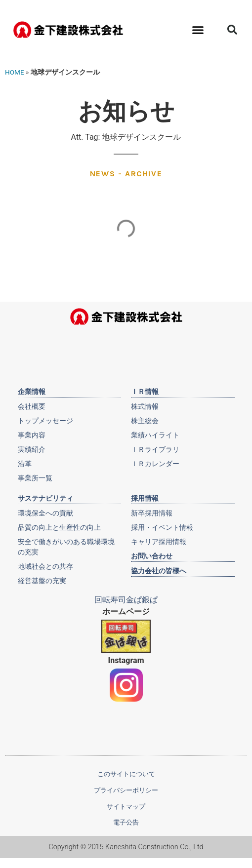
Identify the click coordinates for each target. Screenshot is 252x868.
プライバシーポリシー (126, 790)
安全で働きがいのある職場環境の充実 (66, 547)
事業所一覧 (35, 478)
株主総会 (145, 421)
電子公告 (126, 822)
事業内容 (32, 435)
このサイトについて (126, 774)
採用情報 (145, 498)
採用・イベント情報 (162, 527)
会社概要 (32, 406)
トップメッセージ (45, 421)
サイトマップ (126, 807)
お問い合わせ (152, 556)
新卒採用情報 (152, 513)
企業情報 (32, 392)
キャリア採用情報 (159, 542)
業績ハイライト (155, 435)
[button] (198, 30)
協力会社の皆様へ (159, 571)
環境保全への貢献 (45, 513)
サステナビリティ (45, 498)
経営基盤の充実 (42, 581)
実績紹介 (32, 449)
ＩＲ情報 (145, 392)
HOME (15, 72)
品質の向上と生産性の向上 (59, 527)
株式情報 (145, 406)
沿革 (25, 464)
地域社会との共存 (45, 566)
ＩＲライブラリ (155, 449)
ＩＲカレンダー (155, 464)
